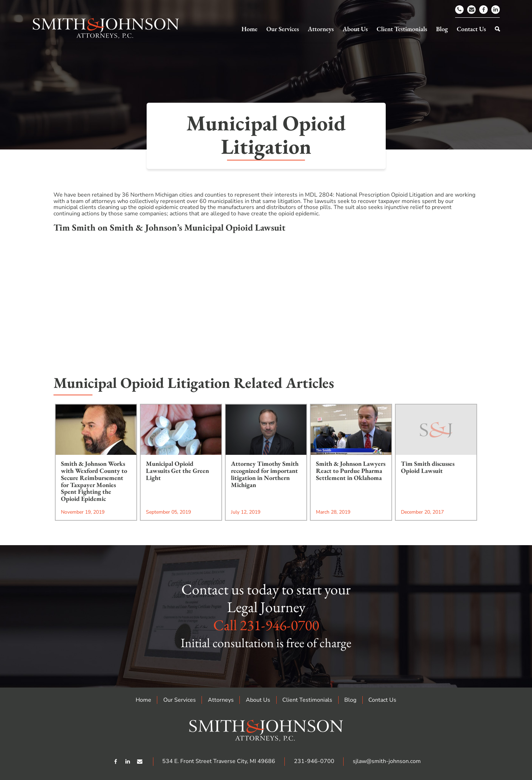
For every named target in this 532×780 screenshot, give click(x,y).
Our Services (180, 700)
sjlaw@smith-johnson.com (387, 761)
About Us (258, 700)
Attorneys (221, 700)
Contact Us (382, 700)
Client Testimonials (307, 700)
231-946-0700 (279, 625)
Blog (350, 700)
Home (143, 700)
